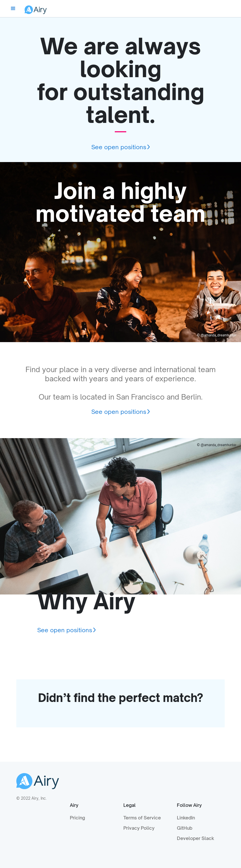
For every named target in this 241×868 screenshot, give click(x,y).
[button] (13, 9)
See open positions (119, 147)
